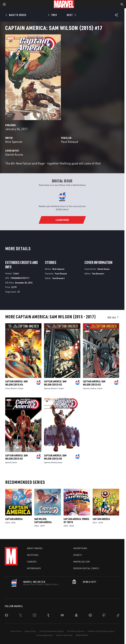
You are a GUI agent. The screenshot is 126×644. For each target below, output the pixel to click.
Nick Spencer (14, 142)
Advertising (80, 548)
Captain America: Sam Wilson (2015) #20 (55, 457)
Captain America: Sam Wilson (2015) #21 (16, 457)
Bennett (14, 388)
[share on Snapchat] (76, 616)
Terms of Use (16, 631)
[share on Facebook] (6, 616)
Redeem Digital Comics (86, 568)
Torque (21, 388)
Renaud (54, 462)
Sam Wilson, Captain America (43, 521)
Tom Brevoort (58, 278)
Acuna (15, 462)
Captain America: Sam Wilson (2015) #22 (94, 383)
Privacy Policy (30, 631)
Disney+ (78, 555)
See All (113, 317)
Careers (32, 562)
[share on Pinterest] (90, 616)
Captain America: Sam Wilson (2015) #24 (16, 383)
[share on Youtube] (62, 616)
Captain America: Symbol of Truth (77, 521)
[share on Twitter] (20, 616)
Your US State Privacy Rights (52, 631)
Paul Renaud (70, 142)
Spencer (47, 388)
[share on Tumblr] (48, 616)
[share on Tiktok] (118, 616)
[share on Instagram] (34, 616)
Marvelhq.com (82, 562)
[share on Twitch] (104, 616)
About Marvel (35, 548)
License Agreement (44, 635)
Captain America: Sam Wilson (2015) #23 (55, 383)
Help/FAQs (33, 555)
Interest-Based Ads (64, 635)
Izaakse (93, 388)
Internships (34, 568)
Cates (8, 388)
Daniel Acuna (14, 154)
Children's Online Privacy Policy (101, 631)
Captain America (14, 519)
